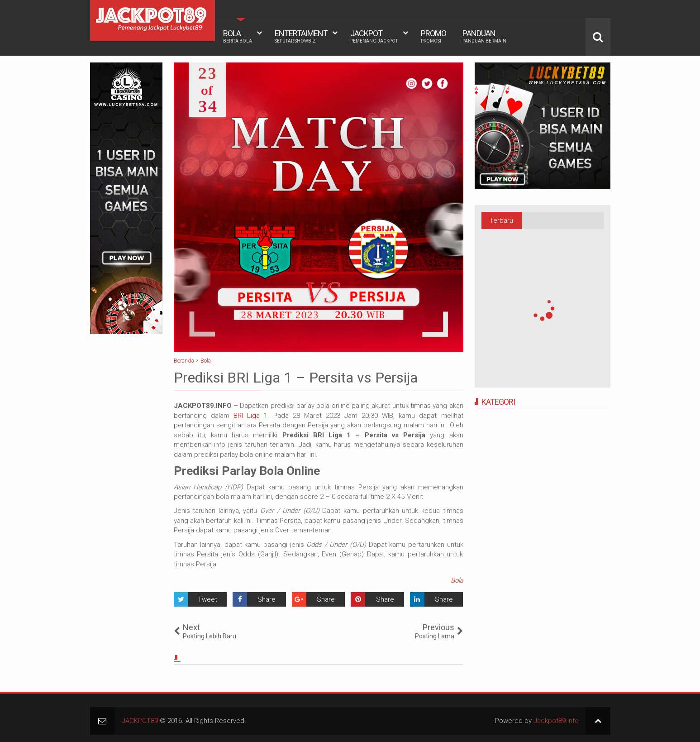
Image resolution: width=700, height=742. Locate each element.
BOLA (238, 36)
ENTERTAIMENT (301, 36)
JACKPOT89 (140, 721)
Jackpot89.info (556, 721)
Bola (457, 580)
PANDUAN (484, 36)
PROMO (433, 36)
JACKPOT (374, 36)
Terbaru (501, 220)
